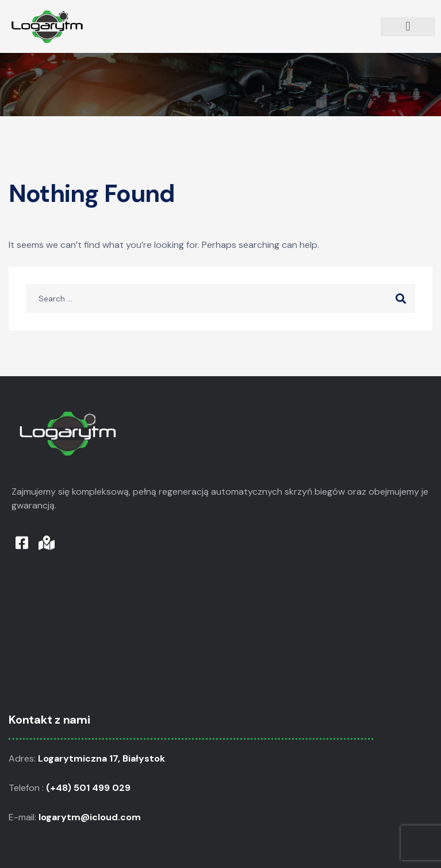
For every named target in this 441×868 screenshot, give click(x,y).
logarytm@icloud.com (91, 817)
